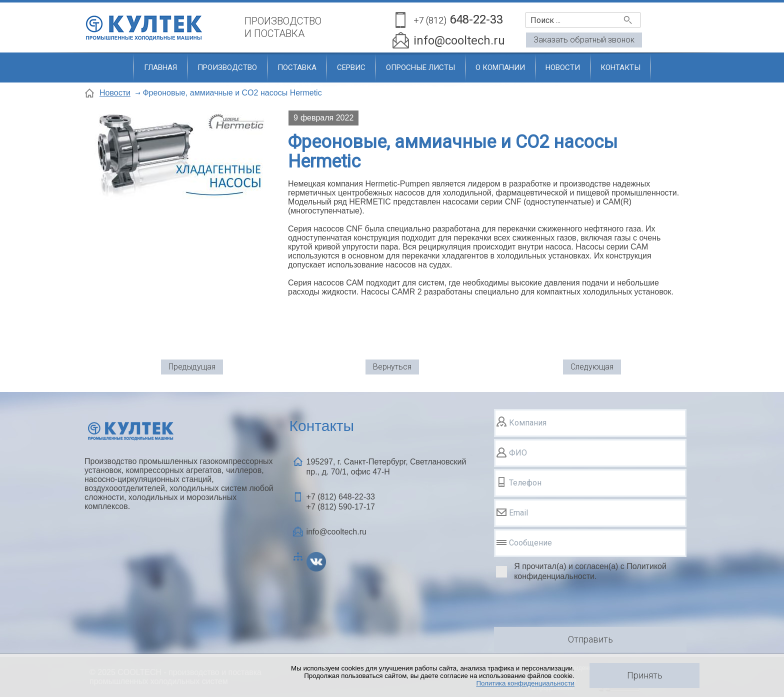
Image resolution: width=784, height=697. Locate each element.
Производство (227, 67)
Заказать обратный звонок (584, 40)
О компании (500, 67)
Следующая (592, 367)
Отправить (590, 639)
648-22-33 (458, 20)
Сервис (351, 67)
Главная (160, 67)
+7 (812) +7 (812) (341, 502)
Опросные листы (420, 67)
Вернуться (392, 367)
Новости (563, 67)
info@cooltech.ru (459, 40)
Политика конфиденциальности (525, 683)
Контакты (620, 67)
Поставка (297, 67)
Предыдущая (192, 367)
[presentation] (570, 605)
